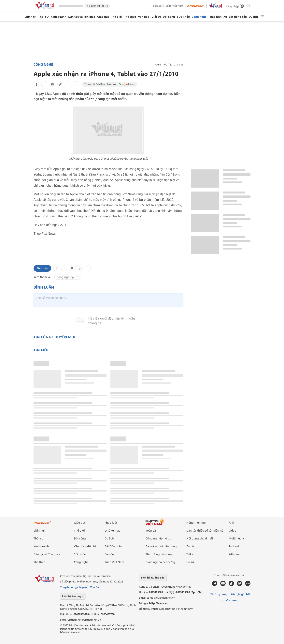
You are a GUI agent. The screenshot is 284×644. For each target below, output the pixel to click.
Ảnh (231, 523)
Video (232, 530)
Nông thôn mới (196, 523)
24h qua (234, 554)
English (191, 546)
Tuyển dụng (230, 600)
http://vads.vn (158, 603)
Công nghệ (199, 17)
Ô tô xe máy (112, 530)
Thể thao (130, 17)
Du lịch (253, 17)
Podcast (157, 6)
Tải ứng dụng (219, 594)
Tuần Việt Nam (174, 6)
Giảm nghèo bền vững (160, 562)
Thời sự (43, 17)
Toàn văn (152, 530)
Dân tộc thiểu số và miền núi (205, 530)
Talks (190, 554)
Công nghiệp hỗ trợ (159, 538)
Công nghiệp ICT (68, 277)
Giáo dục (103, 17)
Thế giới (117, 17)
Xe (225, 17)
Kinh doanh (58, 17)
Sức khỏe (183, 17)
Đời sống (169, 17)
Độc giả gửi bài (241, 594)
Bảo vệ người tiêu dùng (161, 546)
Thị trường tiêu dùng (160, 554)
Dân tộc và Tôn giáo (82, 17)
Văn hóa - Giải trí (149, 17)
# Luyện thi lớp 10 (97, 6)
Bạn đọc (110, 554)
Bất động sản (238, 17)
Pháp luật (215, 17)
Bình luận (42, 268)
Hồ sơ (190, 562)
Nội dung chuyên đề (200, 538)
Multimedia (236, 538)
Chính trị (30, 17)
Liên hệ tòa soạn (73, 596)
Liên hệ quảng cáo (153, 578)
